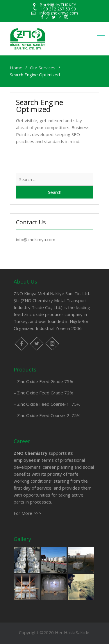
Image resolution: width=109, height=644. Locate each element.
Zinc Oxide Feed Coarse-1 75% (49, 404)
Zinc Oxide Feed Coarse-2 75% (49, 415)
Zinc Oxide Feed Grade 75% (45, 381)
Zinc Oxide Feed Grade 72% (45, 393)
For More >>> (27, 513)
